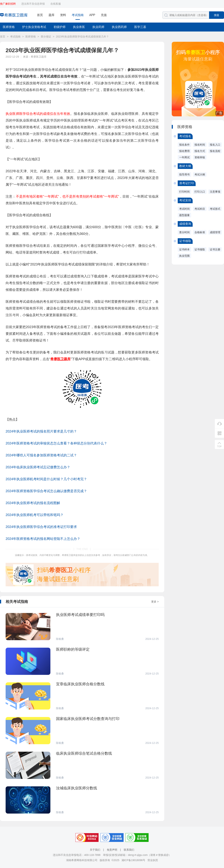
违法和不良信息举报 (33, 4)
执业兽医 (79, 27)
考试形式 (215, 209)
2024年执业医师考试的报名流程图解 (33, 503)
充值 (104, 15)
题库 (52, 15)
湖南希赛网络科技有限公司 (82, 860)
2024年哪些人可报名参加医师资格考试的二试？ (41, 455)
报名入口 (215, 145)
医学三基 (140, 27)
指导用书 (184, 174)
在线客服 (56, 4)
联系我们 (129, 850)
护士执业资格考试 (34, 27)
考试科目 (200, 209)
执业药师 (98, 27)
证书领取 (200, 249)
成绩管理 (215, 232)
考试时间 (184, 209)
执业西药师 (119, 27)
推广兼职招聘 (8, 4)
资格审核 (200, 157)
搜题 (217, 15)
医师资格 (9, 27)
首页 (40, 15)
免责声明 (112, 850)
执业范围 (184, 256)
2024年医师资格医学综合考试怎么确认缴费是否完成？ (46, 491)
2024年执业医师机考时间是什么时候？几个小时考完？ (46, 479)
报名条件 (184, 145)
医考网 (14, 315)
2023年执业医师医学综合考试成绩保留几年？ (82, 37)
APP (92, 15)
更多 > (155, 602)
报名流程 (215, 151)
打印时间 (184, 192)
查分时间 (184, 232)
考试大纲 (200, 174)
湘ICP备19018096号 (133, 860)
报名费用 (184, 151)
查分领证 (46, 37)
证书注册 (215, 249)
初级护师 (60, 27)
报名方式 (200, 151)
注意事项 (215, 192)
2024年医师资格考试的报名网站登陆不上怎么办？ (43, 539)
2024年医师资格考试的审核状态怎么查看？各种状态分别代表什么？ (56, 443)
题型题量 (184, 215)
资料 (63, 15)
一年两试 (184, 157)
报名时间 (200, 145)
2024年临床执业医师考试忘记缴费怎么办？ (38, 467)
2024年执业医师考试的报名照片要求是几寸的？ (41, 431)
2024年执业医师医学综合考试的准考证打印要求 (41, 527)
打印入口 (200, 192)
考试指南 (78, 15)
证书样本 (184, 249)
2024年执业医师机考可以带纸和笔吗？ (35, 515)
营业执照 (153, 860)
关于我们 (95, 850)
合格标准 (200, 232)
